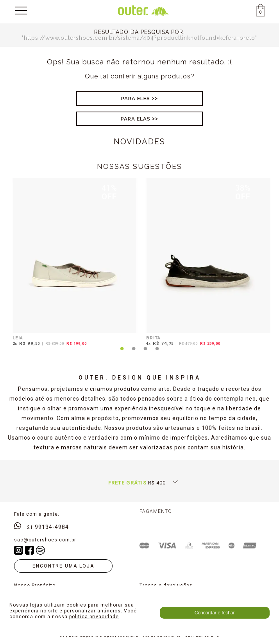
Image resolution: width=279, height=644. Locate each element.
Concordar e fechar (215, 613)
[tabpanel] (73, 263)
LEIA (18, 338)
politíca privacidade (94, 617)
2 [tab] (134, 353)
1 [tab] (122, 353)
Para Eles (136, 98)
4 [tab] (157, 353)
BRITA (153, 338)
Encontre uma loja (63, 566)
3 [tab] (145, 353)
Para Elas (136, 119)
